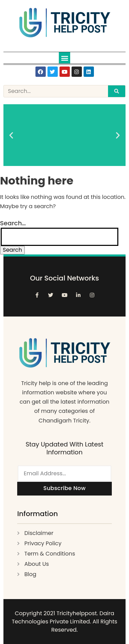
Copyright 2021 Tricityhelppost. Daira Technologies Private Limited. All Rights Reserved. (64, 622)
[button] (64, 58)
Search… (13, 223)
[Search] (117, 91)
